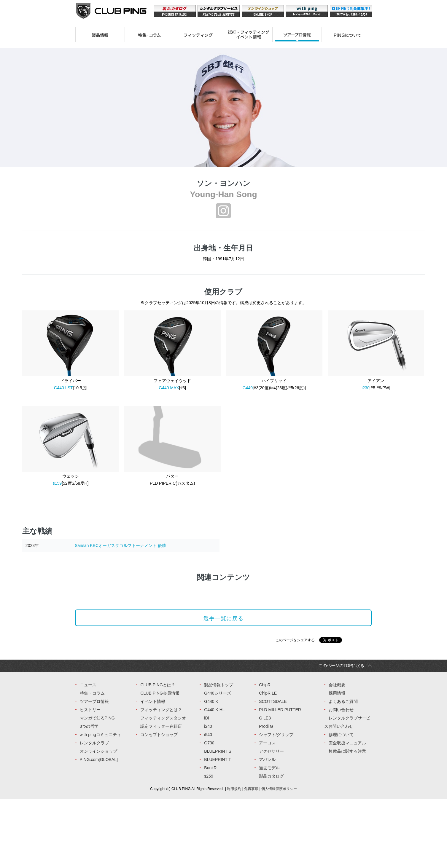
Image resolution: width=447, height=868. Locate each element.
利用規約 (234, 858)
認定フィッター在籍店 (161, 795)
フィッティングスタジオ (163, 787)
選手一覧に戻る (223, 670)
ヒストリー (90, 779)
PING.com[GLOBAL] (99, 829)
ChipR (265, 754)
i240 (208, 795)
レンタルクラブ (94, 812)
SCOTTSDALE (273, 770)
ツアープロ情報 (94, 770)
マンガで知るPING (97, 787)
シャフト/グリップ (276, 804)
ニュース (88, 754)
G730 (209, 812)
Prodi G (266, 795)
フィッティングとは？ (161, 779)
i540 (208, 804)
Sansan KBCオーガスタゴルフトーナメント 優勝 (120, 545)
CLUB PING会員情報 (160, 762)
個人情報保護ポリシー (279, 858)
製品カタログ (271, 845)
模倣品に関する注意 (347, 820)
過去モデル (269, 837)
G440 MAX (169, 388)
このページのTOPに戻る (342, 735)
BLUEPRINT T (218, 829)
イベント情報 (153, 770)
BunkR (210, 837)
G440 (248, 388)
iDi (206, 787)
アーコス (267, 812)
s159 (57, 483)
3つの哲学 (89, 795)
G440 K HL (214, 779)
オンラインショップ (98, 820)
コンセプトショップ (159, 804)
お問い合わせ (341, 779)
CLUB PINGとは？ (158, 754)
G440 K (211, 770)
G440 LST (63, 388)
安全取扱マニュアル (347, 812)
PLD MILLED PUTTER (280, 779)
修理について (341, 804)
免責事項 (251, 858)
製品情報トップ (219, 754)
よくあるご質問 (343, 770)
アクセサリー (271, 820)
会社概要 (337, 754)
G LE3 (265, 787)
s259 (209, 845)
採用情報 (337, 762)
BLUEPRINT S (218, 820)
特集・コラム (92, 762)
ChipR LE (268, 762)
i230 (365, 388)
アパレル (267, 829)
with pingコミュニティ (100, 804)
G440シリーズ (217, 762)
